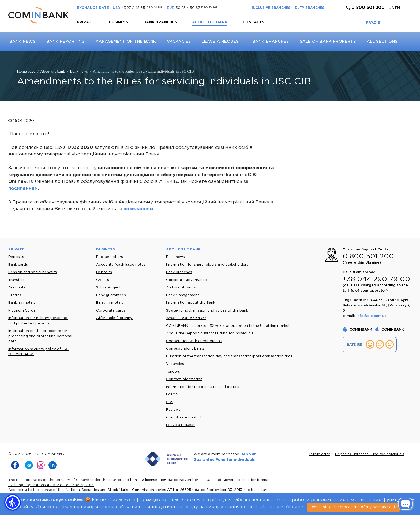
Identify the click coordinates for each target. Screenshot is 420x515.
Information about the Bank (191, 303)
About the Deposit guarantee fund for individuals (210, 333)
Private (85, 22)
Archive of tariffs (181, 288)
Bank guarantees (111, 295)
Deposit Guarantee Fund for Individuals (370, 454)
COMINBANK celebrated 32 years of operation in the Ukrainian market (228, 326)
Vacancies (179, 41)
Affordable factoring (114, 318)
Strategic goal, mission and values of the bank (207, 311)
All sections (382, 41)
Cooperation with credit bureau (194, 341)
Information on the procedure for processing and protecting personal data (40, 336)
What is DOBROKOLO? (186, 318)
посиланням (23, 189)
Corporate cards (111, 311)
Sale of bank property (328, 41)
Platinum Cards (22, 311)
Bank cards (18, 265)
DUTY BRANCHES (310, 8)
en (397, 8)
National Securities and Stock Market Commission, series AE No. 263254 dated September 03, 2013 (153, 490)
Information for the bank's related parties (203, 387)
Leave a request (222, 41)
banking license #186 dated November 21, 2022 (172, 480)
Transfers (16, 280)
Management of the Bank (126, 41)
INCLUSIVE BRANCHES (271, 8)
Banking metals (22, 303)
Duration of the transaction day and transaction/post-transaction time (229, 356)
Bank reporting (65, 41)
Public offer (320, 454)
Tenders (173, 372)
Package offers (110, 257)
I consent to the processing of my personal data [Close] (354, 507)
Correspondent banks (185, 349)
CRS (170, 402)
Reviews (173, 410)
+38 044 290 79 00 (376, 279)
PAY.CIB (373, 23)
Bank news (22, 41)
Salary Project (108, 288)
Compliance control (184, 418)
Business (119, 22)
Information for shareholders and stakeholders (207, 265)
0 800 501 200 (365, 8)
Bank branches (160, 22)
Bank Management (183, 295)
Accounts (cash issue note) (121, 265)
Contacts (254, 22)
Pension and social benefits (33, 272)
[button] (13, 502)
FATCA (172, 394)
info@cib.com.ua (371, 316)
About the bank (210, 22)
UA (392, 8)
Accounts (17, 288)
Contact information (184, 379)
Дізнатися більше (282, 507)
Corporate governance (186, 280)
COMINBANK (358, 330)
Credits (15, 295)
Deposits (16, 257)
